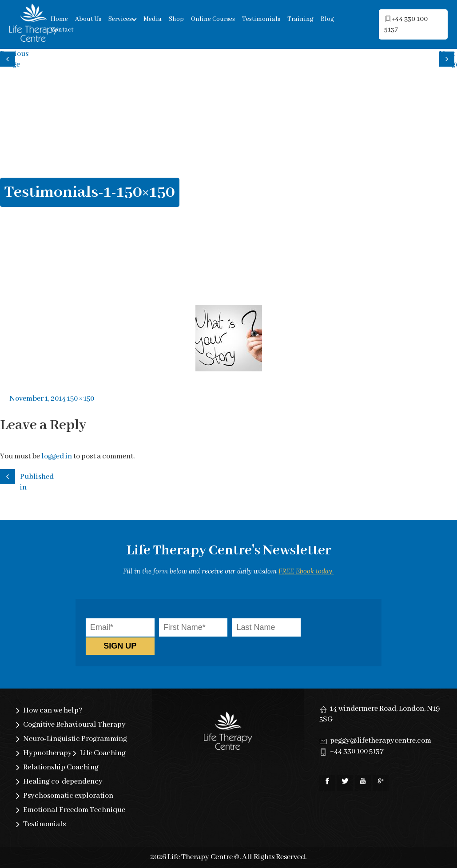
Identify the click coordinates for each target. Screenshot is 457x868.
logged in (57, 456)
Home (59, 19)
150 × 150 (81, 399)
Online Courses (213, 19)
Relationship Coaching (61, 767)
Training (300, 19)
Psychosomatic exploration (68, 796)
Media (153, 19)
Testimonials (261, 19)
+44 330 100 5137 (357, 751)
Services (120, 19)
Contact (62, 30)
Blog (327, 19)
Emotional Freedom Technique (74, 810)
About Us (88, 19)
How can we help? (53, 711)
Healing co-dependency (63, 782)
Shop (176, 19)
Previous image (9, 58)
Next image (448, 58)
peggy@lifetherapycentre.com (381, 741)
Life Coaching (103, 753)
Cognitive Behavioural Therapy (74, 725)
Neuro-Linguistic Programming (75, 739)
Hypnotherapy (48, 753)
